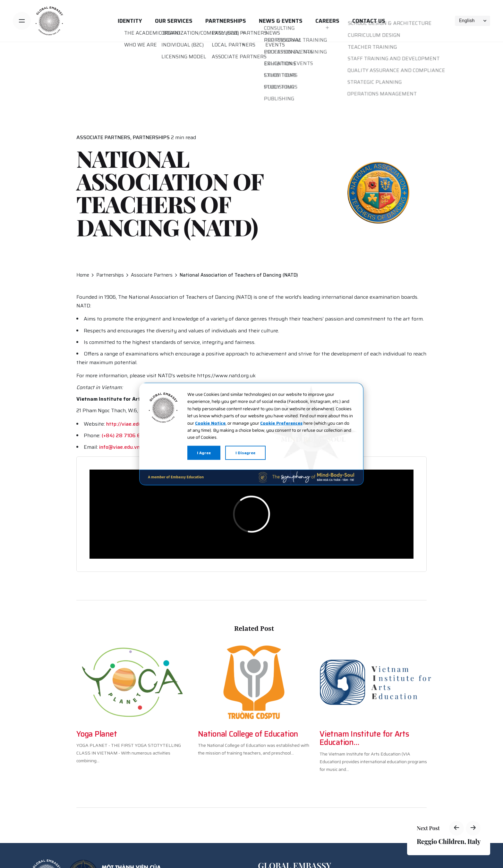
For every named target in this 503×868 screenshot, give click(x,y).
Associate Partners (103, 137)
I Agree (204, 452)
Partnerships (151, 137)
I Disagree (245, 452)
